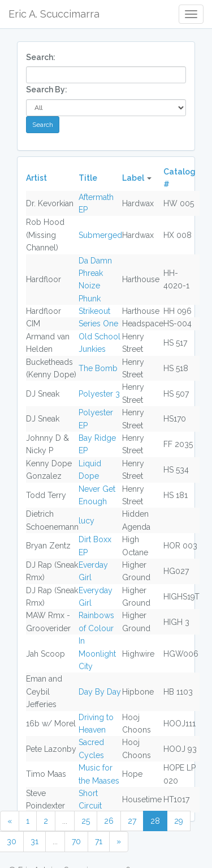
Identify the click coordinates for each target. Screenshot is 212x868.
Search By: (47, 90)
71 (99, 841)
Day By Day (100, 692)
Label (133, 178)
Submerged (100, 235)
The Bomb (98, 368)
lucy (86, 521)
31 (34, 841)
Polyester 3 (99, 394)
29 (179, 821)
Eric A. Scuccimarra (54, 14)
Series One (98, 324)
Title (88, 178)
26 (109, 821)
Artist (36, 178)
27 (132, 821)
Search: (41, 57)
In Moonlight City (97, 654)
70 (76, 841)
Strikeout (94, 311)
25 (86, 821)
